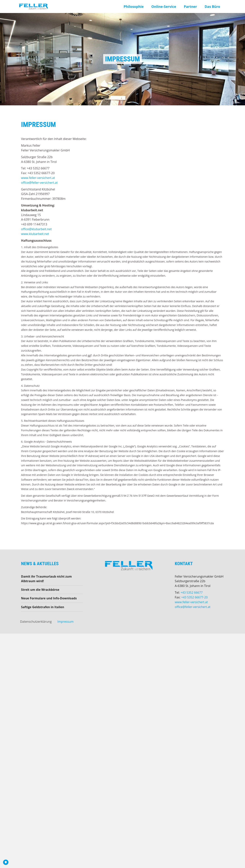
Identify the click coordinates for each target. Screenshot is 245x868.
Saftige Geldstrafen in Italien (43, 607)
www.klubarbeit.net (35, 234)
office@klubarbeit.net (36, 229)
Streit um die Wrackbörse (40, 590)
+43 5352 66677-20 (195, 597)
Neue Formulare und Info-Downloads (49, 599)
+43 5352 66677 (192, 592)
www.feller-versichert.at (38, 178)
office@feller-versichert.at (39, 183)
